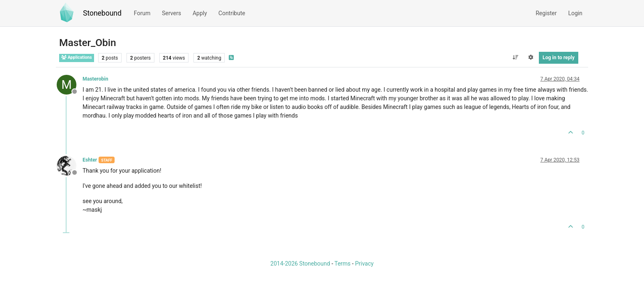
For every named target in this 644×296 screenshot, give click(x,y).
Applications (77, 57)
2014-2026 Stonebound (300, 264)
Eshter (90, 160)
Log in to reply (559, 58)
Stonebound (102, 13)
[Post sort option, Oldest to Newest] (515, 58)
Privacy (364, 264)
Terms (342, 264)
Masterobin (95, 79)
